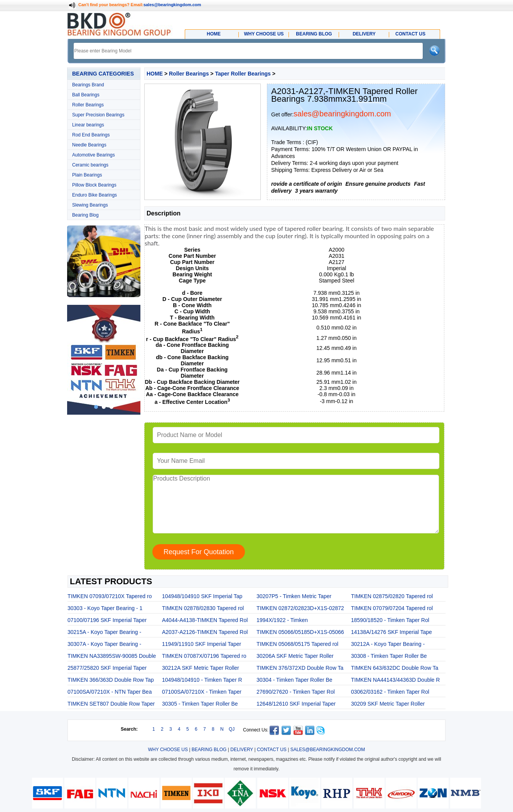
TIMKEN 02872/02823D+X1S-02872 (300, 608)
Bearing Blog (85, 215)
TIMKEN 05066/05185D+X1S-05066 (300, 632)
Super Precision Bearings (98, 115)
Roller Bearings (88, 105)
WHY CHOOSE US (168, 750)
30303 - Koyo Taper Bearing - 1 (105, 608)
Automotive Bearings (94, 155)
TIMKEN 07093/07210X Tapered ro (110, 596)
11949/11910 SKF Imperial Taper (202, 644)
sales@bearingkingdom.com (172, 5)
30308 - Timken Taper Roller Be (389, 656)
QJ (232, 729)
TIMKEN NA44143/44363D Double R (395, 680)
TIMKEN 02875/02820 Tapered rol (392, 596)
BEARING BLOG (209, 750)
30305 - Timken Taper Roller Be (200, 704)
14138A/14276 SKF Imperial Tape (391, 632)
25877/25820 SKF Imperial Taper (107, 668)
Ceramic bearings (90, 165)
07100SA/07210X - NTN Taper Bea (110, 692)
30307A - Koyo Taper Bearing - (104, 644)
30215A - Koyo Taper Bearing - (104, 632)
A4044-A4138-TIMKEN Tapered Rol (205, 620)
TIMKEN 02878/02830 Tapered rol (203, 608)
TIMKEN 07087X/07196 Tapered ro (204, 656)
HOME (155, 74)
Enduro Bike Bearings (94, 195)
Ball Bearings (86, 95)
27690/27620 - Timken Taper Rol (296, 692)
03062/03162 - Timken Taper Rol (390, 692)
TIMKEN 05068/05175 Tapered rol (297, 644)
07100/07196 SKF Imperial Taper (107, 620)
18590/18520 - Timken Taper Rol (390, 620)
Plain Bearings (87, 175)
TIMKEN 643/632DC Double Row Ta (395, 668)
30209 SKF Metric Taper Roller (388, 704)
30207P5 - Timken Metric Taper (294, 596)
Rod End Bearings (91, 135)
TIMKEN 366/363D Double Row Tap (111, 680)
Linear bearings (88, 125)
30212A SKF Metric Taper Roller (201, 668)
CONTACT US (272, 750)
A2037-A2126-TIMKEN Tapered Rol (205, 632)
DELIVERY (242, 750)
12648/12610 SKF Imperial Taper (296, 704)
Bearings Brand (88, 85)
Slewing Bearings (90, 205)
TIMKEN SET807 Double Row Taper (111, 704)
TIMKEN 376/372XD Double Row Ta (300, 668)
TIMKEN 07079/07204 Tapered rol (392, 608)
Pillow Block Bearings (94, 185)
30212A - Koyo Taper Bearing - (388, 644)
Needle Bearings (89, 145)
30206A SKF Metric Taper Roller (295, 656)
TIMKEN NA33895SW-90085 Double (112, 656)
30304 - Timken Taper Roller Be (294, 680)
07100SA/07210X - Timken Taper (202, 692)
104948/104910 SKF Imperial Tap (202, 596)
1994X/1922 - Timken (282, 620)
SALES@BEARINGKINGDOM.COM (328, 750)
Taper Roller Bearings (243, 74)
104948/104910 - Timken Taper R (202, 680)
